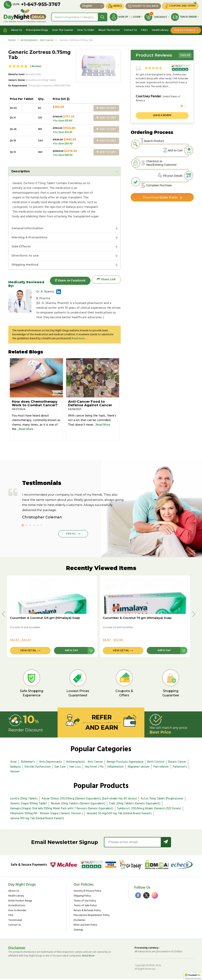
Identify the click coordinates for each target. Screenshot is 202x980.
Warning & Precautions (31, 237)
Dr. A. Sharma (45, 293)
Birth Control (156, 763)
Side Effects (22, 247)
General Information (29, 228)
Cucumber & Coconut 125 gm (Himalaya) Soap (45, 619)
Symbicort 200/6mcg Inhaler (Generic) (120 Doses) (149, 810)
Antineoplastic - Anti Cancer (37, 39)
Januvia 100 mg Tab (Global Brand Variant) (37, 819)
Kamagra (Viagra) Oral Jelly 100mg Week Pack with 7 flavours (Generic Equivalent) (62, 810)
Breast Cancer (177, 763)
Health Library (160, 29)
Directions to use (26, 256)
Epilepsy (15, 768)
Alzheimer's (28, 763)
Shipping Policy (82, 897)
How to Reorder (17, 911)
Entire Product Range (20, 902)
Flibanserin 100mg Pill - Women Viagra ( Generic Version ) (46, 814)
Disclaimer (79, 921)
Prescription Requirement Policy (92, 916)
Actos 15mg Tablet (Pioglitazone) (162, 800)
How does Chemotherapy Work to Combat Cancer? (35, 404)
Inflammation (116, 768)
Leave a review (162, 114)
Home (12, 39)
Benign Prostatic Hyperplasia (125, 763)
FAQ (11, 916)
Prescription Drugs (37, 29)
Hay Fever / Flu (94, 768)
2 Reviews (36, 65)
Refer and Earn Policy (85, 926)
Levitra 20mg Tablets (24, 800)
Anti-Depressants (51, 763)
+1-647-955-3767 (41, 4)
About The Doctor (109, 29)
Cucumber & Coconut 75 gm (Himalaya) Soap (137, 619)
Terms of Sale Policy (85, 907)
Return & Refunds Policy (87, 911)
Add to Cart (106, 107)
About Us (17, 29)
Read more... (79, 339)
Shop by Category (184, 29)
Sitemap (78, 931)
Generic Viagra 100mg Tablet (29, 805)
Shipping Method (26, 265)
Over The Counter (63, 29)
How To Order (86, 29)
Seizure (15, 773)
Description (21, 170)
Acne (14, 763)
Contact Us (130, 29)
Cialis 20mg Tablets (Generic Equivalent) (135, 805)
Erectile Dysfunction (38, 768)
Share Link (106, 280)
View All (185, 54)
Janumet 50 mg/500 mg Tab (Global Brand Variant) (119, 814)
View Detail (28, 651)
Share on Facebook (68, 280)
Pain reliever (161, 768)
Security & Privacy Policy (87, 892)
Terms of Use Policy (85, 902)
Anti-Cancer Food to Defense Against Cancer (90, 404)
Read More (26, 430)
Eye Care (60, 768)
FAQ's (144, 29)
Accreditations (17, 907)
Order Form (160, 196)
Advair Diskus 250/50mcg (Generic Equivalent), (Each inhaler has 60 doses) (89, 800)
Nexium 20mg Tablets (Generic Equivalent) (78, 805)
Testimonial (15, 921)
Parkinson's (180, 768)
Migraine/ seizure (139, 768)
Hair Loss (75, 768)
